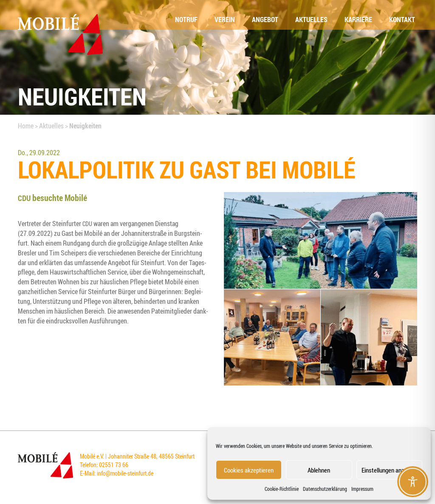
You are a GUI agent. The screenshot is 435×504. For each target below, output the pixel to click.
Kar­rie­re (358, 20)
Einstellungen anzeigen (389, 470)
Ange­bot (265, 20)
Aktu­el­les (311, 20)
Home (26, 126)
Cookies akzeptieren (249, 470)
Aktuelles (51, 126)
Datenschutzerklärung (325, 489)
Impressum (362, 489)
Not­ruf (186, 20)
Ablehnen (319, 470)
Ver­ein (225, 20)
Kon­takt (402, 20)
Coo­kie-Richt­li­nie (282, 489)
